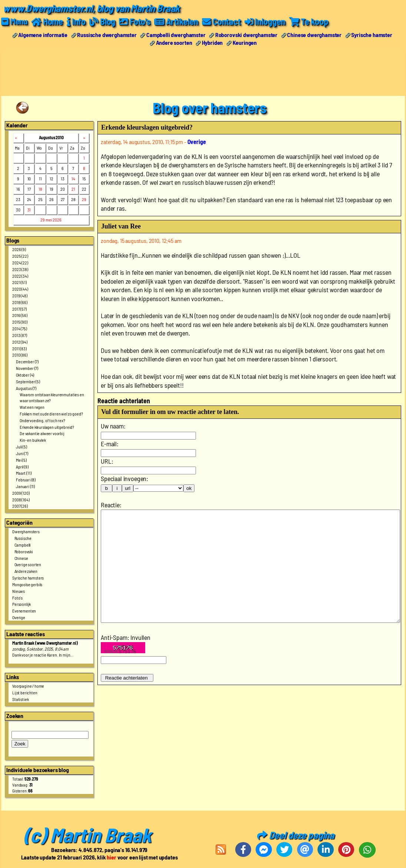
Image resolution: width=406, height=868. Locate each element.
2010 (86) (20, 355)
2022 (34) (20, 276)
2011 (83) (19, 348)
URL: (107, 461)
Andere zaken (26, 571)
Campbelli (23, 545)
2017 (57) (19, 309)
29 (84, 199)
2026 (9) (19, 249)
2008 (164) (21, 500)
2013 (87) (20, 335)
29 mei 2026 (51, 220)
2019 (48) (20, 296)
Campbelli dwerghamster (176, 35)
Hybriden (212, 42)
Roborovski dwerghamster (246, 35)
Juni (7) (22, 453)
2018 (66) (20, 302)
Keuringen (245, 42)
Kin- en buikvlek (33, 440)
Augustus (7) (26, 388)
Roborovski (24, 551)
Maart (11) (24, 473)
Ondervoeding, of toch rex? (42, 420)
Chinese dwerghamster (314, 35)
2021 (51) (19, 282)
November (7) (27, 368)
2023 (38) (20, 269)
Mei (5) (21, 460)
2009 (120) (21, 493)
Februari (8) (26, 480)
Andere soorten (174, 42)
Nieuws (19, 591)
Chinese (21, 558)
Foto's (17, 598)
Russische (23, 538)
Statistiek (20, 699)
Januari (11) (25, 486)
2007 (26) (20, 506)
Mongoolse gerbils (27, 584)
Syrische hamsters (28, 578)
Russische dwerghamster (107, 35)
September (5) (28, 381)
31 (29, 210)
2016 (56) (20, 315)
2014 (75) (20, 328)
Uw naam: (113, 426)
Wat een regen (32, 407)
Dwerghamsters (26, 531)
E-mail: (110, 444)
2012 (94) (20, 342)
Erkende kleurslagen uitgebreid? (47, 427)
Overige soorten (28, 564)
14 (73, 178)
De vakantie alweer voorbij (42, 433)
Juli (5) (21, 447)
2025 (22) (20, 256)
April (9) (22, 467)
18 (40, 189)
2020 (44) (20, 289)
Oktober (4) (25, 375)
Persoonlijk (21, 604)
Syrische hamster (372, 35)
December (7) (27, 361)
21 (73, 189)
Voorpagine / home (28, 686)
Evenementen (24, 611)
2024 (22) (20, 263)
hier (111, 857)
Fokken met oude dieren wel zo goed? (51, 414)
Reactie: (111, 505)
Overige (19, 617)
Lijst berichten (25, 692)
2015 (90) (20, 322)
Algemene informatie (43, 35)
